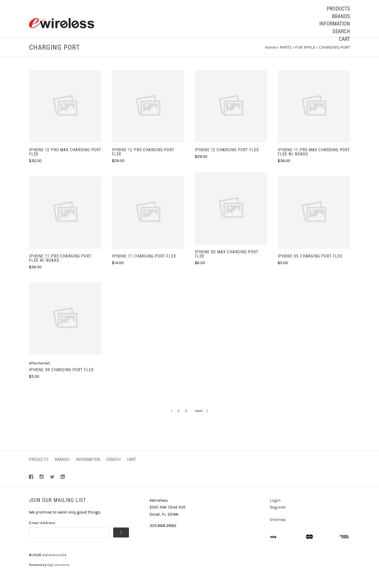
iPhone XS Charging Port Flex (310, 266)
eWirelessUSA (54, 565)
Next (202, 421)
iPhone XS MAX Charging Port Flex (227, 264)
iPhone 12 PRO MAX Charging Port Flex (65, 162)
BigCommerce (58, 574)
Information (335, 24)
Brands (341, 16)
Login (275, 510)
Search (341, 31)
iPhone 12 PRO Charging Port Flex (143, 162)
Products (338, 9)
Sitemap (278, 529)
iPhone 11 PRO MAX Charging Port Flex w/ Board (314, 162)
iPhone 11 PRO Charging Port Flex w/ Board (60, 268)
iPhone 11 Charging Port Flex (144, 266)
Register (278, 517)
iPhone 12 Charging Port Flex (227, 160)
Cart (345, 39)
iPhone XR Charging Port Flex (61, 380)
